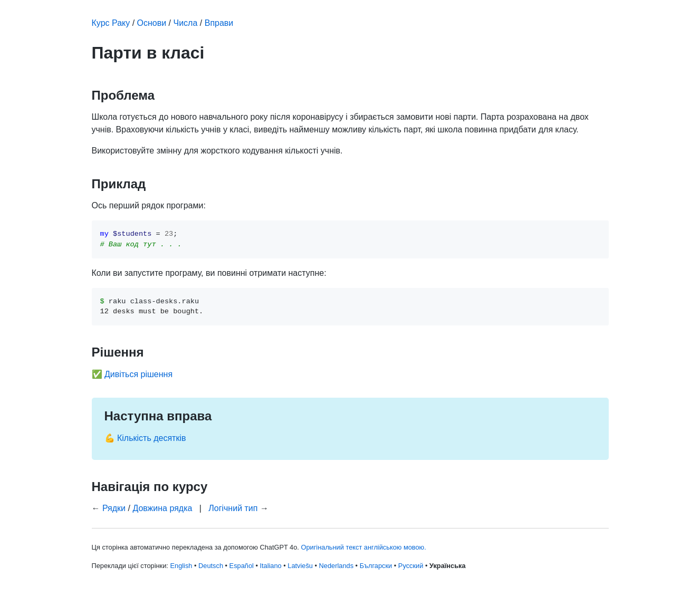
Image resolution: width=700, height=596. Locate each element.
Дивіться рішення (138, 374)
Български (376, 566)
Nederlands (336, 566)
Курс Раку (111, 23)
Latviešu (300, 566)
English (181, 566)
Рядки (114, 508)
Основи (152, 23)
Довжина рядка (162, 508)
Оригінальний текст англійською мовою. (363, 547)
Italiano (270, 566)
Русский (411, 566)
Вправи (219, 23)
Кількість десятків (152, 438)
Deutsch (211, 566)
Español (242, 566)
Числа (186, 23)
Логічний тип (233, 508)
